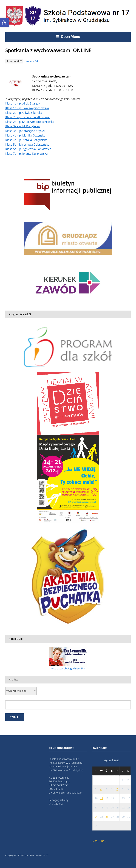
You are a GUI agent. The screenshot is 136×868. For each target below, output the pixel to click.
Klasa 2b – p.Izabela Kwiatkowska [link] (27, 117)
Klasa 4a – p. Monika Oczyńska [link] (25, 135)
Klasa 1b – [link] (12, 108)
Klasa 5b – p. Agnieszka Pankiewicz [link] (28, 149)
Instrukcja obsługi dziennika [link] (68, 668)
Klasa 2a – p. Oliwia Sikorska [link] (24, 113)
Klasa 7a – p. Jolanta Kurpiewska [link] (26, 154)
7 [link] (117, 789)
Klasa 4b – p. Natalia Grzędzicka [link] (27, 140)
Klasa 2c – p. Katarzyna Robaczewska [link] (30, 122)
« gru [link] (95, 841)
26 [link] (107, 817)
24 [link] (96, 817)
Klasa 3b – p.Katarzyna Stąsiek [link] (25, 131)
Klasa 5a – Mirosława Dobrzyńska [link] (27, 145)
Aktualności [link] (32, 61)
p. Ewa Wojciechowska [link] (34, 108)
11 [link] (102, 798)
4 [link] (101, 789)
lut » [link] (103, 841)
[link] (5, 22)
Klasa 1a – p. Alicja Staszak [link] (23, 103)
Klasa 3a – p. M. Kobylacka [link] (22, 126)
